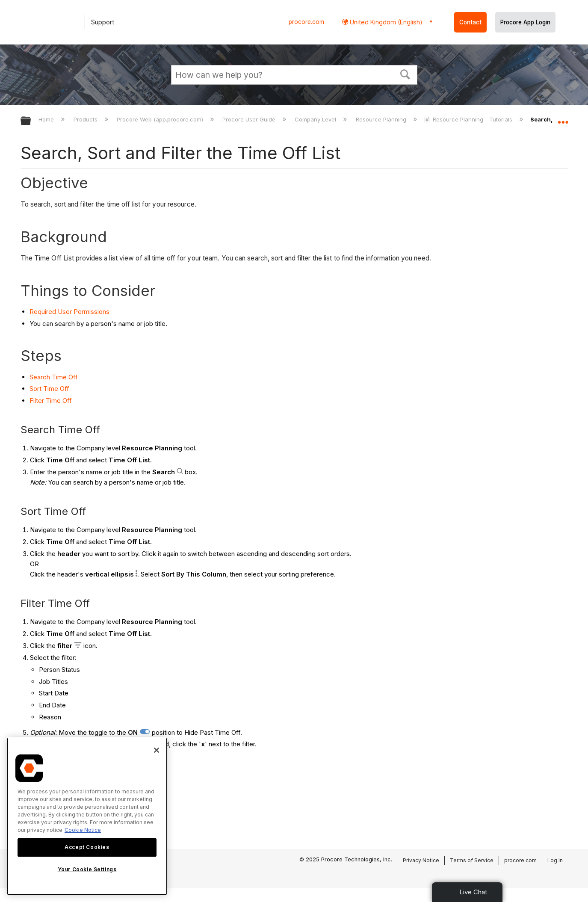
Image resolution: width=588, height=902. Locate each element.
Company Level (316, 119)
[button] (405, 74)
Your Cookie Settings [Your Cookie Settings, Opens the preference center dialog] (87, 869)
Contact (470, 22)
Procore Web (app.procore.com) (161, 119)
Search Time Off (54, 377)
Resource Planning (382, 119)
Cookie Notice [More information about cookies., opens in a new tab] (83, 830)
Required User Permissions (69, 312)
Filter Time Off (51, 401)
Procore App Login (525, 22)
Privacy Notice (421, 860)
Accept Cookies (87, 847)
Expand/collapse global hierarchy (31, 121)
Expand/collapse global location (563, 118)
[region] (87, 816)
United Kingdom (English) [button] (385, 22)
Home (47, 119)
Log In (555, 860)
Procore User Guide (250, 119)
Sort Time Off (49, 389)
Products (86, 119)
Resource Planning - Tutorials (469, 119)
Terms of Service (472, 860)
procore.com (306, 22)
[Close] (157, 750)
